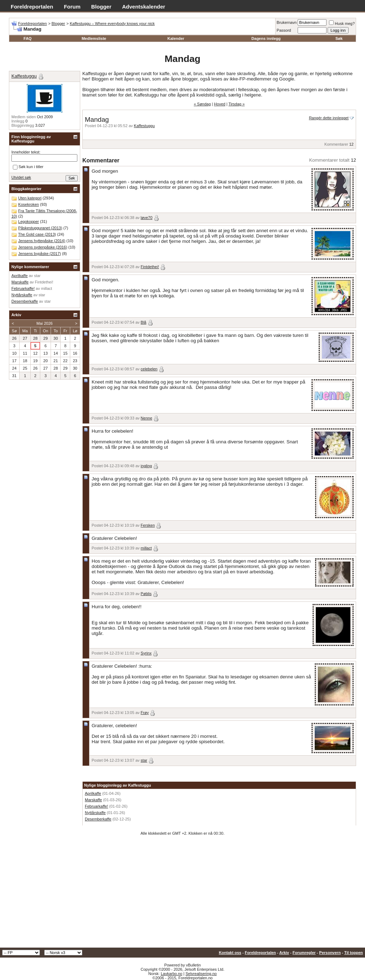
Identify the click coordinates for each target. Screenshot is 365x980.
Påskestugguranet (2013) (40, 228)
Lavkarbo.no (172, 974)
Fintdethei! (150, 267)
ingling (146, 466)
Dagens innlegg (266, 38)
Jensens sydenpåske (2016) (43, 247)
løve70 (147, 218)
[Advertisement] (182, 894)
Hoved (220, 104)
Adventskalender (144, 7)
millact (146, 548)
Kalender (176, 38)
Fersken (148, 525)
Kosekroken (29, 204)
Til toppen (354, 953)
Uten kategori (30, 198)
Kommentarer (336, 144)
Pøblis (146, 594)
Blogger (101, 7)
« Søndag (202, 104)
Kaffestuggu (145, 126)
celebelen (149, 369)
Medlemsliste (94, 38)
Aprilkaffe (93, 793)
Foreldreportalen (32, 7)
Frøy (145, 713)
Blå (144, 322)
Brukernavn (287, 22)
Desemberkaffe (98, 819)
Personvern (330, 953)
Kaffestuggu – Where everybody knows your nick (112, 24)
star (144, 760)
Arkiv (284, 953)
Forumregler (304, 953)
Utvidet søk (21, 177)
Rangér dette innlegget (329, 118)
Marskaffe (93, 800)
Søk (339, 38)
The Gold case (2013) (37, 234)
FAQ (28, 38)
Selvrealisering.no (201, 974)
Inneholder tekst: (26, 152)
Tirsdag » (237, 104)
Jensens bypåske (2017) (40, 254)
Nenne (146, 418)
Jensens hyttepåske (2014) (42, 241)
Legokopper (29, 221)
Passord (284, 30)
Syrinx (146, 653)
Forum (72, 7)
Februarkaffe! (96, 806)
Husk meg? (342, 24)
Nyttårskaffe (95, 813)
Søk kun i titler (28, 167)
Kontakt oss (230, 953)
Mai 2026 (44, 323)
